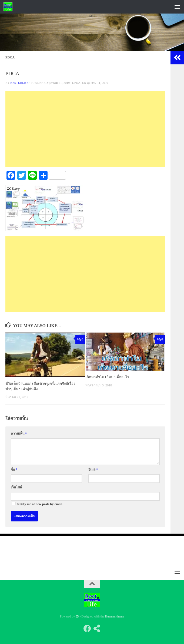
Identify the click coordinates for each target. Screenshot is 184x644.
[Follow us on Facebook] (87, 629)
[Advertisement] (92, 70)
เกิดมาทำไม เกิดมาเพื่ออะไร (107, 377)
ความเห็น (19, 433)
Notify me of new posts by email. (40, 504)
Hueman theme (115, 617)
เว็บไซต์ (16, 487)
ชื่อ (14, 469)
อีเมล (93, 469)
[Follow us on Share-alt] (97, 629)
